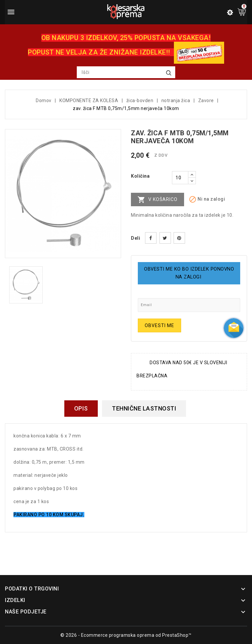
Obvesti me (159, 325)
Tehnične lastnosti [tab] (144, 408)
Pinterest (179, 238)
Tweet (165, 238)
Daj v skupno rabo (151, 238)
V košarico (157, 200)
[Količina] (180, 178)
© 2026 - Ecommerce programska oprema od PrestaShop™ (126, 635)
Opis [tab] (81, 408)
